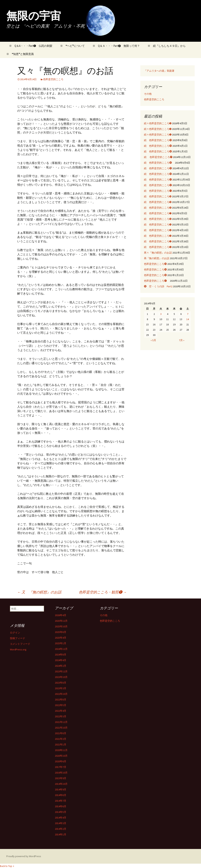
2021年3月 (61, 739)
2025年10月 (61, 626)
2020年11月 (61, 750)
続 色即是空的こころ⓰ (159, 163)
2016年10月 (61, 773)
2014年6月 (61, 806)
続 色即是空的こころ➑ (158, 208)
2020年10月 (61, 756)
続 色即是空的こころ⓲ (158, 151)
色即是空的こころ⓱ (157, 281)
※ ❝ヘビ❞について (72, 46)
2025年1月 (61, 643)
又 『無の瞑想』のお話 (41, 592)
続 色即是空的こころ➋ (158, 241)
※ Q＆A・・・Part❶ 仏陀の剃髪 (29, 46)
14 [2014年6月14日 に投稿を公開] (188, 319)
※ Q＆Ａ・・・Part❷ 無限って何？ (116, 46)
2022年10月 (61, 694)
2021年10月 (61, 728)
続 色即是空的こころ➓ (158, 196)
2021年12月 (61, 722)
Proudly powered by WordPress (24, 856)
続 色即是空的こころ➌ (158, 236)
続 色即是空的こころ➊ (158, 247)
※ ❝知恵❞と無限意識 (20, 54)
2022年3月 (61, 716)
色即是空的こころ (53, 79)
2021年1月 (61, 744)
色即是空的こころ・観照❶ (103, 592)
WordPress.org (18, 649)
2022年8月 (61, 700)
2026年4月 (61, 615)
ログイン (15, 633)
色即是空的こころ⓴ (155, 264)
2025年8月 (61, 632)
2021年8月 (61, 733)
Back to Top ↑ (7, 866)
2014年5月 (61, 812)
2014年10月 (61, 784)
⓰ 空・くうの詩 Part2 (158, 286)
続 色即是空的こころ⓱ (158, 157)
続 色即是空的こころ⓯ (158, 168)
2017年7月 (61, 767)
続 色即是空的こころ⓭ (158, 180)
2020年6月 (61, 761)
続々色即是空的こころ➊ (158, 135)
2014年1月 (61, 834)
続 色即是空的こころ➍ (158, 230)
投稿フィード (18, 638)
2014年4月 (61, 818)
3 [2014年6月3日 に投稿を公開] (161, 314)
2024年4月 (61, 660)
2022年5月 (61, 705)
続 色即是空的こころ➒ (158, 202)
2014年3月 (61, 823)
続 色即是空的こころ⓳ (158, 146)
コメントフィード (20, 644)
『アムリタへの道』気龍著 (159, 71)
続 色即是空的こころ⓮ (158, 174)
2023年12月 (61, 671)
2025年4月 (61, 638)
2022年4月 (61, 711)
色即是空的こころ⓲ (155, 275)
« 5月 (153, 340)
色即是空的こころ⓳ (155, 270)
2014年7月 (61, 801)
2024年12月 (61, 649)
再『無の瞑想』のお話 (157, 258)
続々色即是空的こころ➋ (158, 129)
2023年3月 (61, 688)
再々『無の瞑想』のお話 (158, 253)
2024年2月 (61, 666)
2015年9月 (61, 778)
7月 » (182, 340)
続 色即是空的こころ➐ (158, 213)
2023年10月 (61, 677)
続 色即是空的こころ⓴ (158, 140)
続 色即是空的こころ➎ (158, 225)
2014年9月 (61, 789)
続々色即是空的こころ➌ (158, 123)
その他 (148, 94)
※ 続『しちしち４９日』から (167, 46)
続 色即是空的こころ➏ (158, 219)
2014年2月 (61, 829)
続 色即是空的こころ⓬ (158, 185)
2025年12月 (61, 621)
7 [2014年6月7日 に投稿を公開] (188, 314)
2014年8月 (61, 795)
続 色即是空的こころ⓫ (158, 191)
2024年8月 (61, 655)
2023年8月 (61, 683)
